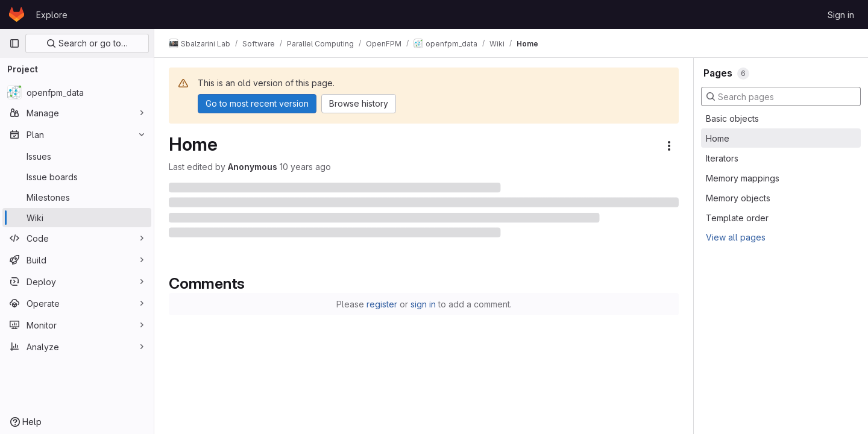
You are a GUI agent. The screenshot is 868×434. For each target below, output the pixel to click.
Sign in (841, 15)
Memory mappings (743, 178)
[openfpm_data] (77, 92)
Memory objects (738, 198)
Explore (52, 15)
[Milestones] (77, 197)
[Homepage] (17, 14)
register (382, 304)
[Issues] (77, 156)
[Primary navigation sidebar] (14, 43)
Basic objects (732, 118)
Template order (737, 218)
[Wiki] (77, 218)
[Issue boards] (77, 177)
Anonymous (253, 167)
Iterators (722, 158)
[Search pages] (781, 96)
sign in (423, 304)
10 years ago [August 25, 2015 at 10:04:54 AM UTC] (305, 167)
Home (718, 138)
